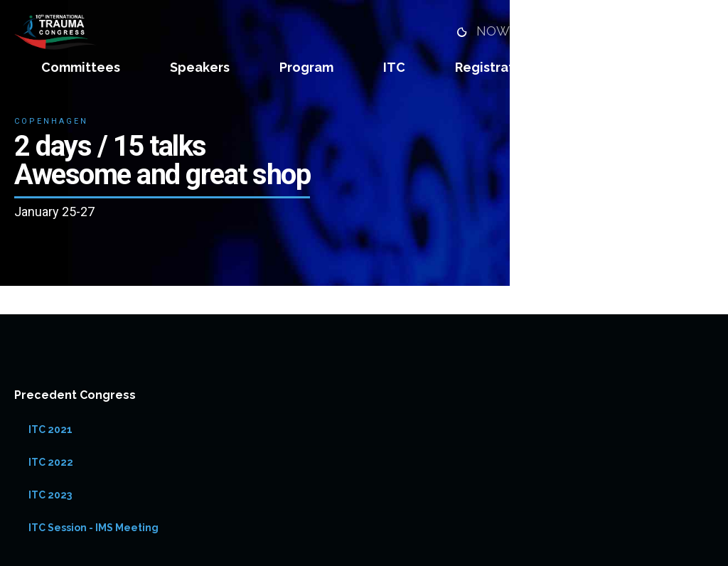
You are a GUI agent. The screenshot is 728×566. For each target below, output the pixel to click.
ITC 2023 (50, 495)
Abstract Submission (649, 67)
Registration (494, 67)
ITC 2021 (50, 429)
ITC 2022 (51, 462)
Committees (81, 67)
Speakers (200, 67)
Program (306, 67)
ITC (394, 67)
